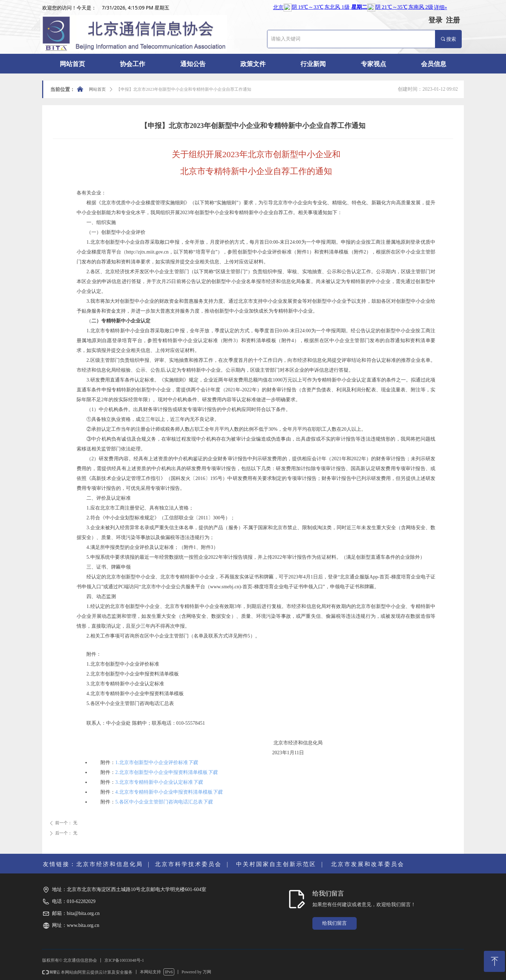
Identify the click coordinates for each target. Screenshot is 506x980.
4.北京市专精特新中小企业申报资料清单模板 (164, 792)
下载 (193, 763)
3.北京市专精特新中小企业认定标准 (154, 782)
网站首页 (97, 89)
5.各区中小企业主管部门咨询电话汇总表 (159, 802)
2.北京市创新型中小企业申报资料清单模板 (161, 772)
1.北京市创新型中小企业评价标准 (152, 763)
